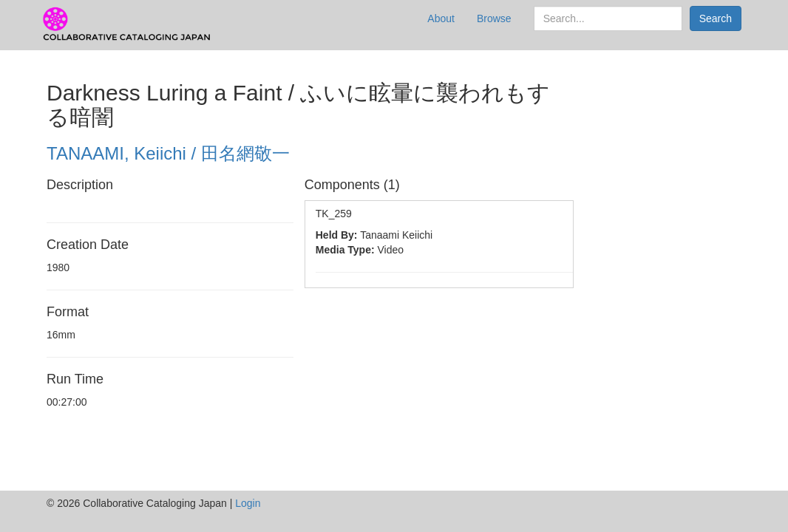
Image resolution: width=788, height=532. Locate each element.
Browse (494, 18)
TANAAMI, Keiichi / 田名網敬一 (168, 153)
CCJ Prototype (128, 25)
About (441, 18)
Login (248, 503)
